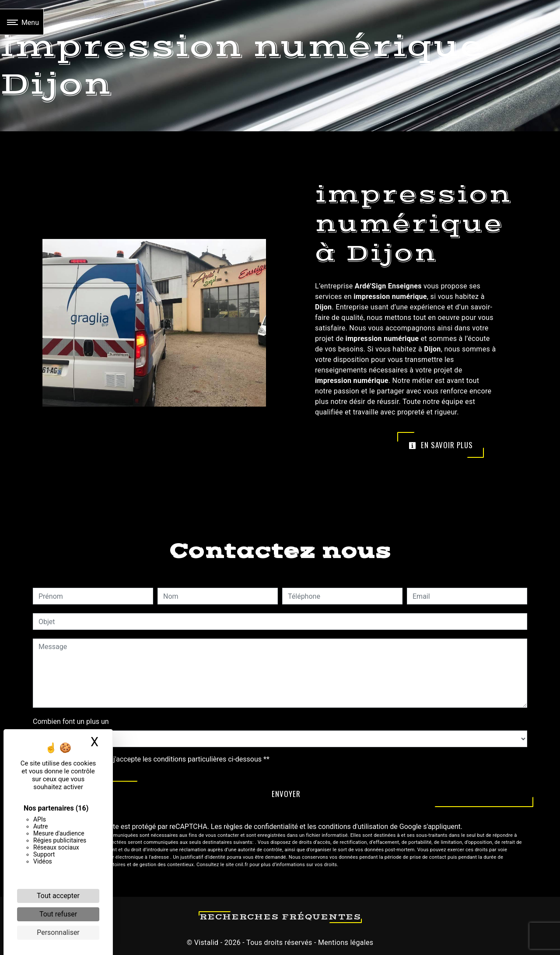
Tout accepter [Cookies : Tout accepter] (58, 896)
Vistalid (206, 943)
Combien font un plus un (71, 722)
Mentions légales (345, 943)
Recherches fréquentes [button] (280, 917)
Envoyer (286, 794)
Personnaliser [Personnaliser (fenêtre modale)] (58, 932)
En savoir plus (441, 445)
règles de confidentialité (261, 827)
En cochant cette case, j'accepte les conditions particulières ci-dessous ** (156, 759)
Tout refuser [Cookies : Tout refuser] (58, 914)
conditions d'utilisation (353, 827)
